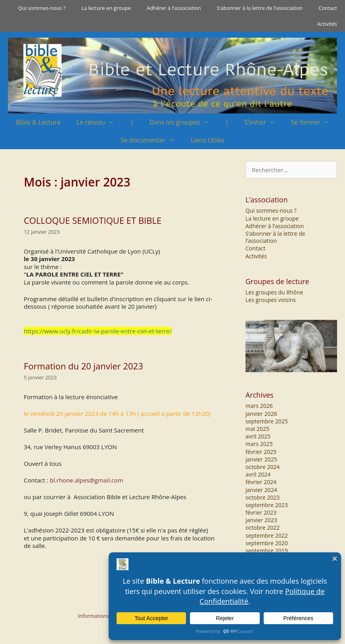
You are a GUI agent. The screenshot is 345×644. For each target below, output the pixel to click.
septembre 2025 (267, 421)
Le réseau (99, 122)
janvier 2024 (261, 490)
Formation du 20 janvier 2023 (83, 366)
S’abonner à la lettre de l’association (260, 8)
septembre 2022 (267, 535)
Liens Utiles (208, 140)
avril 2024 (258, 474)
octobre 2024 (263, 467)
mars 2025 (259, 444)
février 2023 (261, 512)
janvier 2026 (261, 414)
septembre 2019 (267, 551)
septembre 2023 (267, 505)
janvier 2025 (261, 459)
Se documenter (151, 140)
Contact (328, 8)
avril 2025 (258, 436)
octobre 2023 (263, 497)
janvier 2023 (261, 520)
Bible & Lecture (38, 122)
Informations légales (102, 616)
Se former (314, 122)
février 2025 (261, 452)
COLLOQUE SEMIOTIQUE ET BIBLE (93, 220)
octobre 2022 (263, 528)
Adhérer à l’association (174, 8)
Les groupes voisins (271, 300)
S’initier (264, 122)
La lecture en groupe (106, 8)
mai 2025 (257, 429)
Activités (327, 24)
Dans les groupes (183, 122)
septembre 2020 (267, 543)
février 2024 (261, 482)
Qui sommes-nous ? (42, 8)
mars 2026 (259, 406)
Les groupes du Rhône (274, 292)
